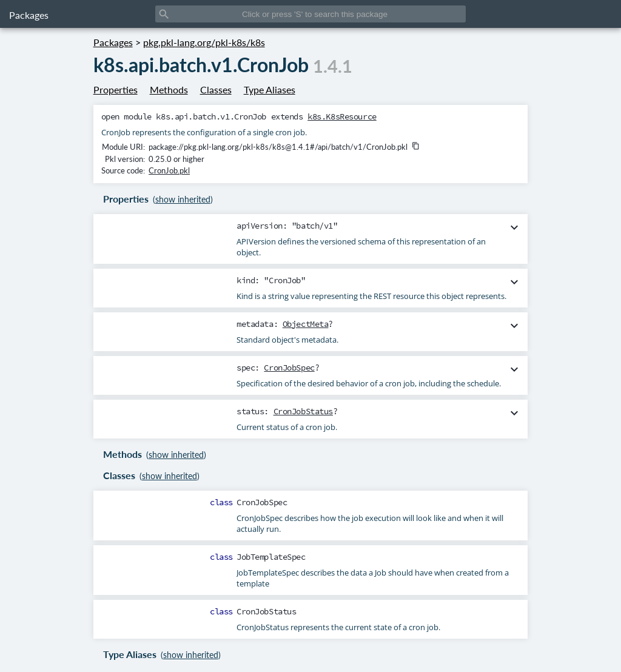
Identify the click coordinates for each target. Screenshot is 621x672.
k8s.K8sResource (342, 116)
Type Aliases (270, 89)
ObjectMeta (306, 324)
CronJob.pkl (169, 170)
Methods (169, 89)
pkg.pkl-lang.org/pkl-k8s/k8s (204, 42)
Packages (29, 15)
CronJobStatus (303, 411)
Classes (216, 89)
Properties (116, 89)
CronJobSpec (289, 368)
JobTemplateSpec (271, 557)
